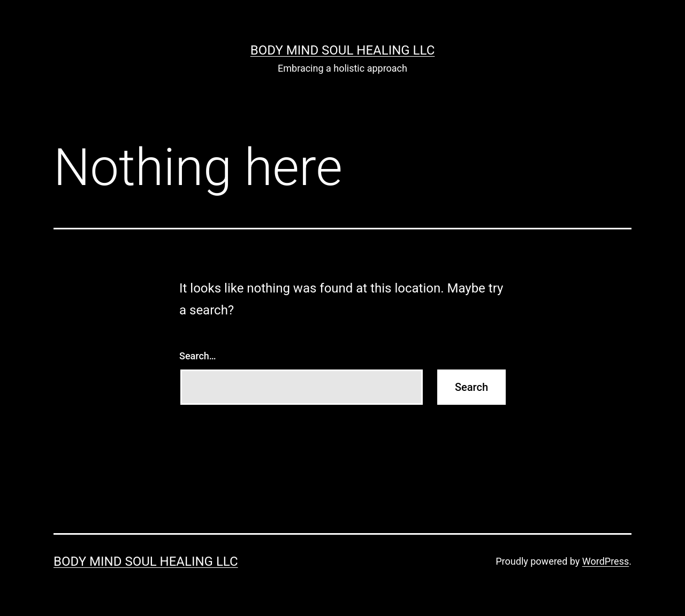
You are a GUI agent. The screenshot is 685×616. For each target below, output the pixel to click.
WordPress (606, 561)
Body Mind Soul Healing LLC (343, 50)
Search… (198, 356)
